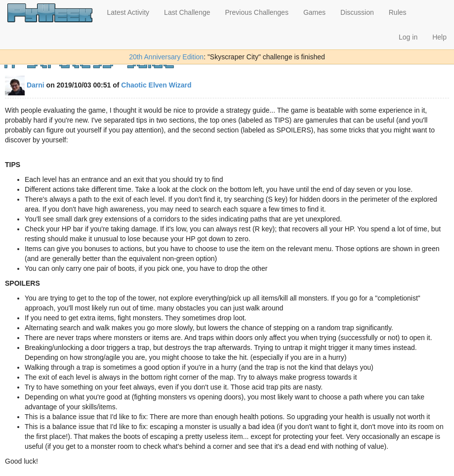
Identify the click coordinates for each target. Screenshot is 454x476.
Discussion (357, 12)
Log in (408, 37)
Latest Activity (128, 12)
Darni (25, 85)
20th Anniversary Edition (166, 57)
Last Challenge (187, 12)
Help (439, 37)
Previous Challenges (257, 12)
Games (314, 12)
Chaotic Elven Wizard (156, 85)
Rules (398, 12)
